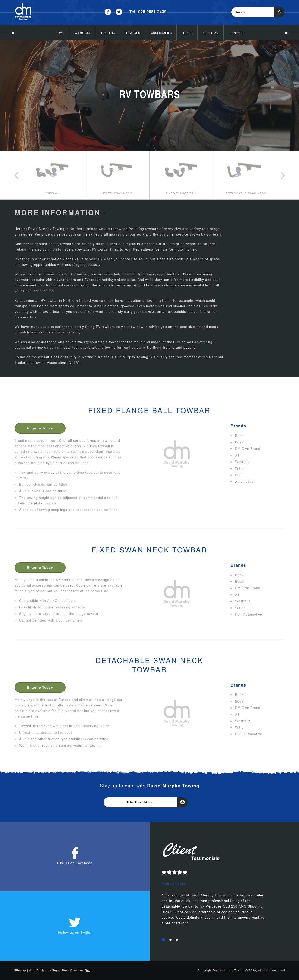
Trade (188, 32)
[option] (53, 175)
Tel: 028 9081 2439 (148, 12)
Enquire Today (40, 428)
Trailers (108, 32)
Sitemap (20, 970)
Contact (236, 32)
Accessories (162, 32)
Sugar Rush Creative (68, 970)
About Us (82, 32)
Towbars (133, 32)
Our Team (211, 32)
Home (60, 32)
